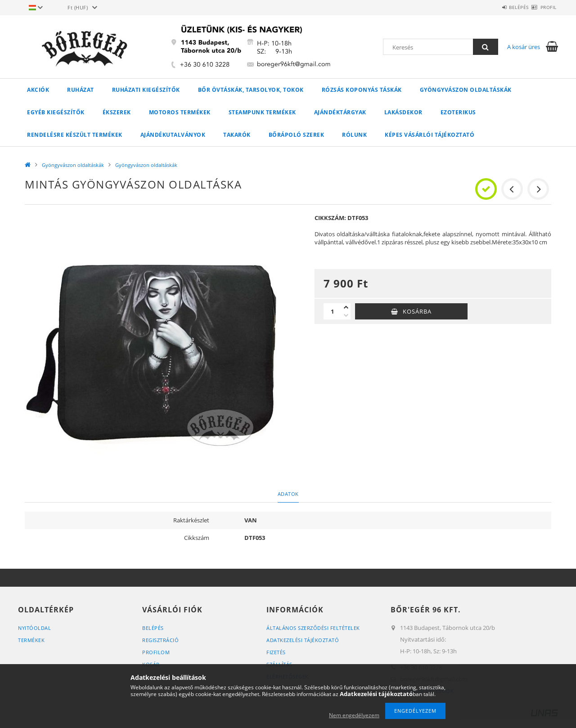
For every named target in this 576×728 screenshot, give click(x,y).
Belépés (503, 7)
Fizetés (276, 652)
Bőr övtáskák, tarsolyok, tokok (251, 90)
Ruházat (81, 90)
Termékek (31, 640)
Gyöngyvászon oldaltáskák (466, 90)
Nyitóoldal (34, 628)
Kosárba (417, 311)
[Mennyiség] (333, 311)
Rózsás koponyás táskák (362, 90)
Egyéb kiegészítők (56, 112)
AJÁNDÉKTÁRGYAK (340, 112)
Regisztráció (160, 640)
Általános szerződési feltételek (313, 628)
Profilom (156, 652)
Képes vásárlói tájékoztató (430, 135)
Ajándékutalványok (173, 135)
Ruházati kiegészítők (146, 90)
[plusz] (346, 307)
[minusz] (346, 315)
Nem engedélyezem (354, 715)
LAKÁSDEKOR (403, 112)
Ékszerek (117, 112)
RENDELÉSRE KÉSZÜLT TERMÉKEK (75, 135)
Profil (543, 7)
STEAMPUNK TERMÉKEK (262, 112)
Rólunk (354, 135)
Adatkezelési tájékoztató (303, 640)
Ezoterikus (458, 112)
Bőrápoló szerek (297, 135)
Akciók (38, 90)
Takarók (237, 135)
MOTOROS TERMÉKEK (180, 112)
